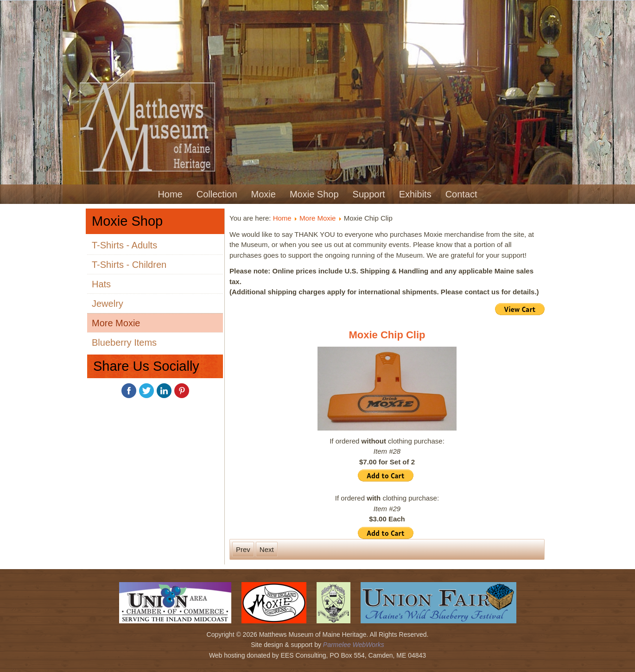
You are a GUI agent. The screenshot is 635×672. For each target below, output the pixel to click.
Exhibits (415, 194)
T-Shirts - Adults (124, 245)
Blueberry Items (124, 342)
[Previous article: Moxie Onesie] (243, 549)
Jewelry (108, 304)
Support (369, 194)
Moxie (264, 194)
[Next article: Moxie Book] (267, 549)
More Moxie (116, 323)
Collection (217, 194)
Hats (101, 284)
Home (170, 194)
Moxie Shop (314, 194)
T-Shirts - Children (129, 265)
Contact (461, 194)
